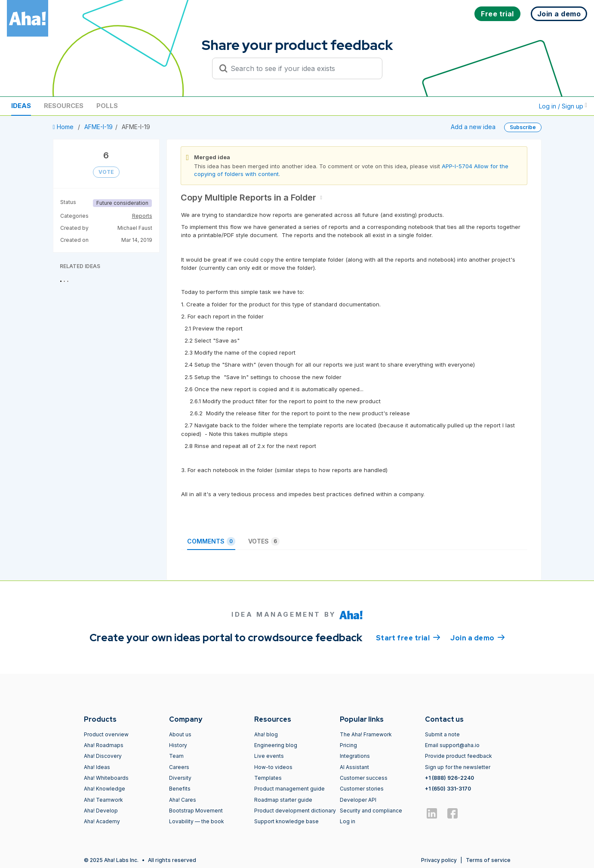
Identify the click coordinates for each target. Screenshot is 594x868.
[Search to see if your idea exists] (301, 68)
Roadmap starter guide (283, 800)
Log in (348, 821)
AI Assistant (354, 767)
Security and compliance (371, 811)
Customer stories (362, 789)
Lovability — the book (197, 821)
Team (176, 756)
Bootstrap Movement (196, 811)
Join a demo (477, 637)
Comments (211, 541)
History (178, 745)
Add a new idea (473, 127)
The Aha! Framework (366, 734)
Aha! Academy (102, 821)
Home (64, 127)
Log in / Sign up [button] (563, 106)
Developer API (358, 800)
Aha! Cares (183, 800)
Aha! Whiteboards (106, 778)
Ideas (21, 106)
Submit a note (442, 734)
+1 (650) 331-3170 (448, 789)
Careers (179, 767)
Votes (264, 541)
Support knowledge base (286, 821)
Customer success (364, 778)
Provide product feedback (459, 756)
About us (180, 734)
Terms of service (488, 860)
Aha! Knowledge (105, 789)
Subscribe (523, 127)
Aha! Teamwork (103, 800)
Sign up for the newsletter (458, 767)
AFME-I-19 (98, 127)
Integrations (355, 756)
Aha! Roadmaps (104, 745)
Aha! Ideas (97, 767)
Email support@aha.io (452, 745)
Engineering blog (276, 745)
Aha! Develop (101, 811)
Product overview (106, 734)
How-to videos (273, 767)
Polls (107, 106)
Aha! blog (266, 734)
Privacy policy (439, 860)
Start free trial (408, 637)
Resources (64, 106)
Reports (142, 216)
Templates (268, 778)
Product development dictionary (295, 811)
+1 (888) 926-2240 (449, 778)
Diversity (180, 778)
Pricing (348, 745)
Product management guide (289, 789)
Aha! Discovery (103, 756)
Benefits (180, 789)
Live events (269, 756)
